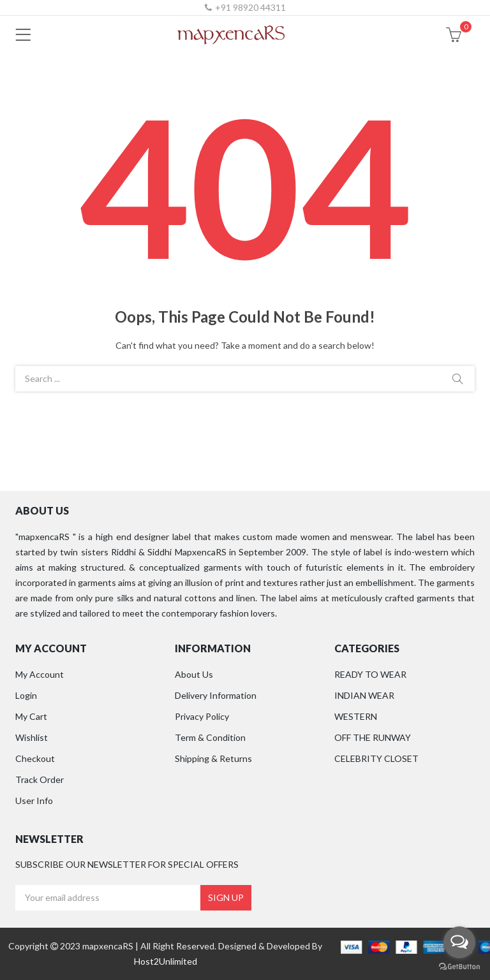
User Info (34, 801)
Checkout (35, 758)
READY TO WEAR (370, 674)
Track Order (40, 779)
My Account (40, 674)
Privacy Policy (202, 716)
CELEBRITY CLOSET (376, 758)
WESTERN (356, 716)
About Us (194, 674)
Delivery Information (216, 695)
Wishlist (32, 737)
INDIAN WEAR (364, 695)
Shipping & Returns (213, 758)
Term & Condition (210, 737)
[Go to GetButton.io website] (459, 967)
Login (26, 695)
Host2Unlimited (166, 961)
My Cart (31, 716)
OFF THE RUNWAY (373, 737)
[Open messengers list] (459, 942)
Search (457, 379)
